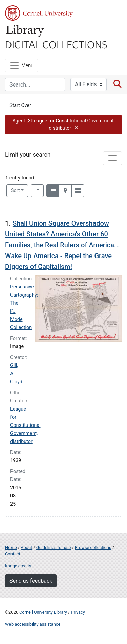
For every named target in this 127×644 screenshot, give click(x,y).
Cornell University (39, 13)
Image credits (18, 566)
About (26, 547)
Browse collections (93, 547)
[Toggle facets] (112, 158)
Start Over (20, 105)
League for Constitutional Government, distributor (25, 425)
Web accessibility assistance (33, 624)
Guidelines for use (54, 547)
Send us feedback (31, 581)
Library (25, 31)
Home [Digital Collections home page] (11, 547)
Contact (13, 554)
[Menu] (22, 65)
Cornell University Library (43, 612)
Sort (15, 191)
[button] (63, 125)
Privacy (78, 612)
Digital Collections (56, 44)
